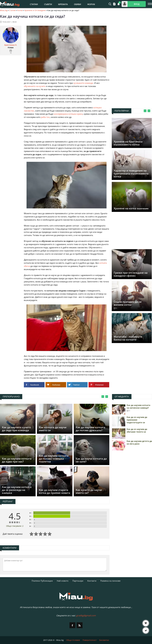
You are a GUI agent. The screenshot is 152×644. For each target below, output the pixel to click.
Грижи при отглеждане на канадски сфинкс (131, 274)
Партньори (78, 581)
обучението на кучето (35, 86)
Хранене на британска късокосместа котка (128, 143)
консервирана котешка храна (68, 114)
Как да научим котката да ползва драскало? (90, 429)
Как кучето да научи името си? (89, 491)
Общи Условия (73, 640)
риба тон (45, 117)
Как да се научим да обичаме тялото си (137, 430)
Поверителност (90, 640)
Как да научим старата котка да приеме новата (55, 491)
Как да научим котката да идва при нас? (17, 460)
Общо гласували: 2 (15, 526)
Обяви (78, 4)
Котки (20, 10)
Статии (34, 4)
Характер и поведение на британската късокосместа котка (131, 174)
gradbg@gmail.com (86, 616)
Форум (91, 4)
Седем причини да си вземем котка (128, 303)
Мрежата (63, 4)
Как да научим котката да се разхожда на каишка (17, 490)
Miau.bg (4, 10)
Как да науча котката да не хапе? (91, 460)
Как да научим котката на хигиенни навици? (138, 406)
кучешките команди (83, 83)
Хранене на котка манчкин (131, 208)
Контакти (92, 581)
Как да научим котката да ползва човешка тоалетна (54, 459)
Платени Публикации (42, 581)
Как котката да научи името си (53, 429)
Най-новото (63, 581)
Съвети (48, 4)
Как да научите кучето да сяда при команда (16, 429)
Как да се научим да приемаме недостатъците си (137, 420)
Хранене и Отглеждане (35, 10)
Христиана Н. (11, 45)
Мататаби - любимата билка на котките (128, 338)
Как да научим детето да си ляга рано (139, 442)
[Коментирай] (55, 564)
